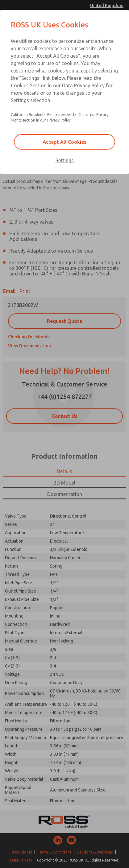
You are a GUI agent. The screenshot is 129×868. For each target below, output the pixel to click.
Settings (65, 160)
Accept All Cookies (64, 142)
